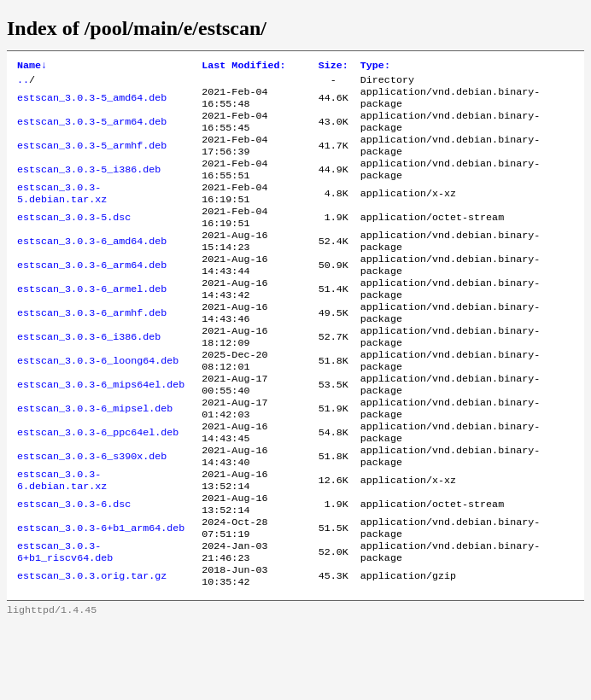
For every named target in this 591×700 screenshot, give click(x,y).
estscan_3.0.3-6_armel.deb (92, 322)
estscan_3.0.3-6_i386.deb (89, 376)
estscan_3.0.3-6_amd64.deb (92, 267)
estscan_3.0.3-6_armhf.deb (92, 349)
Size (334, 67)
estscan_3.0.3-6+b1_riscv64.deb (65, 622)
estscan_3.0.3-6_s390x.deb (92, 513)
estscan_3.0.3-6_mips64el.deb (101, 431)
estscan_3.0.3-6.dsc (74, 568)
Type (375, 67)
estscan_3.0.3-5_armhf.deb (92, 158)
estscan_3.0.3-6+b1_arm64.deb (101, 595)
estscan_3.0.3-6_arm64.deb (92, 295)
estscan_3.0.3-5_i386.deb (89, 185)
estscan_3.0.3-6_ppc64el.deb (98, 486)
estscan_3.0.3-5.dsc (74, 240)
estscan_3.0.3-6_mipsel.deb (95, 458)
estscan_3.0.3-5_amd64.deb (92, 103)
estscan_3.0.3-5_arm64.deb (92, 131)
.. (23, 83)
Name (32, 67)
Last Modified (243, 67)
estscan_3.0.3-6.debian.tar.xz (62, 540)
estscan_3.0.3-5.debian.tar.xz (62, 213)
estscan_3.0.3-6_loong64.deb (98, 404)
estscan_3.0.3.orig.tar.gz (92, 650)
